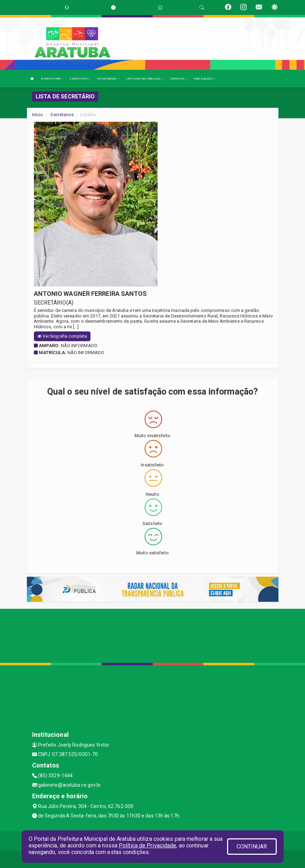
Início (38, 115)
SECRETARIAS (108, 79)
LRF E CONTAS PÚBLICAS (145, 79)
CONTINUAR (252, 847)
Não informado (79, 346)
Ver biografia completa (62, 336)
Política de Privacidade (147, 845)
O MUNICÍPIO (80, 79)
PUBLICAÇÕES (205, 79)
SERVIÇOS (179, 79)
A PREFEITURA (52, 79)
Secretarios (62, 115)
